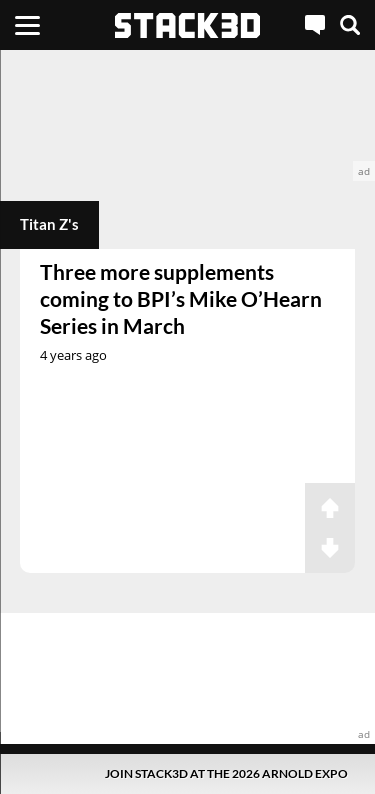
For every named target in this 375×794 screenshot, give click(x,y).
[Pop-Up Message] (187, 773)
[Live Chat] (315, 25)
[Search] (350, 25)
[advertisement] (187, 115)
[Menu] (27, 25)
